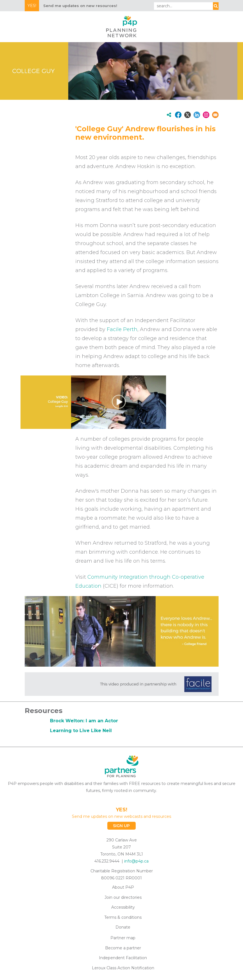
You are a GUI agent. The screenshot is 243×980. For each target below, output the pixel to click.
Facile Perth (122, 329)
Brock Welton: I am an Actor (84, 721)
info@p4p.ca (136, 861)
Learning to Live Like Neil (81, 731)
